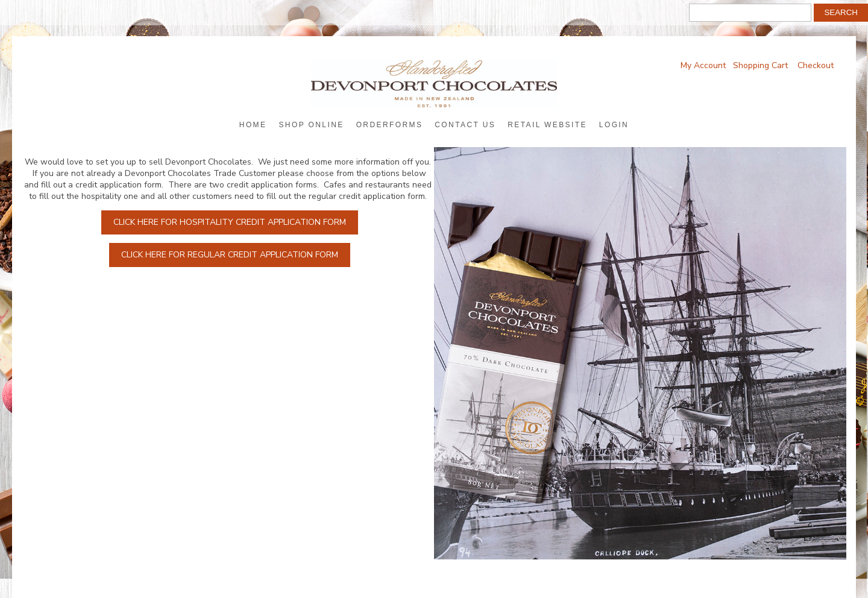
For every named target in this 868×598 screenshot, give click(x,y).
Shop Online (311, 125)
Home (253, 125)
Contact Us (465, 125)
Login (614, 125)
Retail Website (547, 125)
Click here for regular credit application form (230, 255)
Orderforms (390, 125)
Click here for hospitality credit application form (230, 222)
